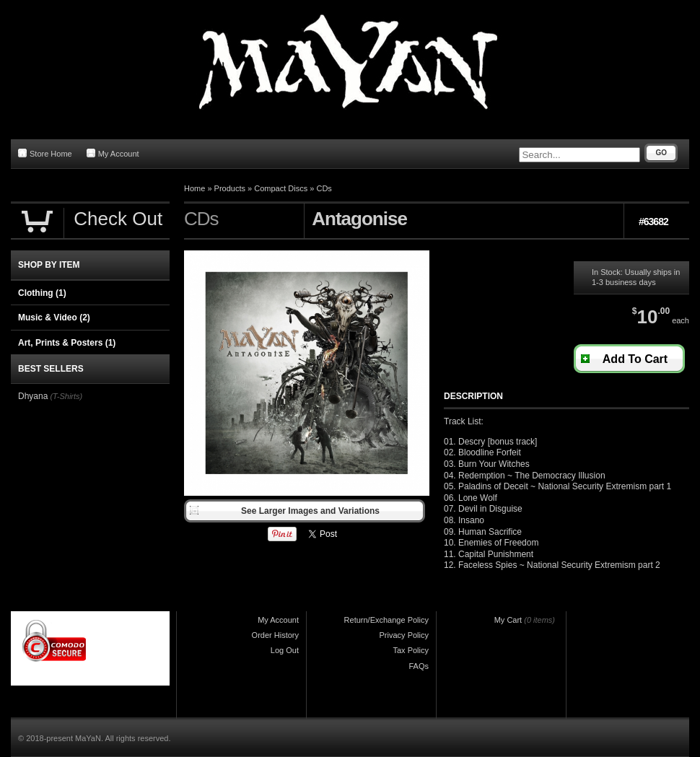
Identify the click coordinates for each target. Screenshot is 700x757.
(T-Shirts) (66, 396)
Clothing (42, 293)
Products (230, 188)
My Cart (508, 620)
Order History (275, 635)
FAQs (419, 666)
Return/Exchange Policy (386, 620)
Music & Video (54, 318)
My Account (113, 153)
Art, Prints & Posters (67, 343)
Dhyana (33, 396)
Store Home (45, 153)
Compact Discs (281, 188)
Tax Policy (411, 650)
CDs (324, 188)
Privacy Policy (404, 635)
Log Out (285, 650)
